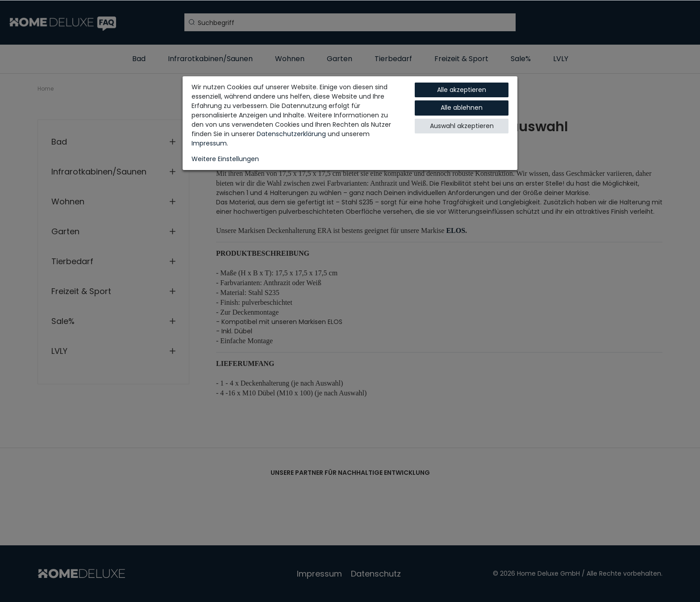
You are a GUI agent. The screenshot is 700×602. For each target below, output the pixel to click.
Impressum (209, 143)
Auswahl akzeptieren (462, 126)
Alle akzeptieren (462, 90)
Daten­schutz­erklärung (291, 134)
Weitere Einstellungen (225, 159)
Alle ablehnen (462, 108)
